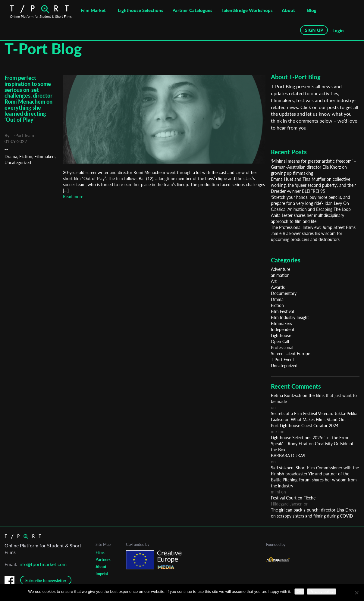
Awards (278, 287)
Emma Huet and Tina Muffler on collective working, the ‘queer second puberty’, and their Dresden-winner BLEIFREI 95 (313, 185)
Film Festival (282, 311)
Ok (299, 592)
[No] (356, 593)
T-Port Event (282, 360)
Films (100, 552)
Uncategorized (18, 163)
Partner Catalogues (192, 10)
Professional (282, 347)
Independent (283, 329)
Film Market (93, 10)
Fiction (26, 157)
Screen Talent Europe (290, 354)
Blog (312, 10)
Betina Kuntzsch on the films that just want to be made (314, 398)
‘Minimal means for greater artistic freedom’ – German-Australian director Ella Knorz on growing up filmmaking (314, 167)
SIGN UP (314, 30)
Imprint (102, 574)
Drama (11, 157)
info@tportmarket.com (42, 564)
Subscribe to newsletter (46, 581)
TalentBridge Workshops (247, 10)
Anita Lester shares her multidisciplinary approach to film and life (308, 218)
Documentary (284, 293)
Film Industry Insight (290, 317)
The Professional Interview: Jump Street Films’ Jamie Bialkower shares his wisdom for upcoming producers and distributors (314, 233)
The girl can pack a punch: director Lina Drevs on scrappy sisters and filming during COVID (314, 513)
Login (338, 30)
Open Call (280, 341)
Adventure (281, 269)
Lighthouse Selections (141, 10)
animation (280, 275)
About (288, 10)
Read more (73, 197)
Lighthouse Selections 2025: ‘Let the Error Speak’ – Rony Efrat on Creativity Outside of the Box (312, 444)
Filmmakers (45, 157)
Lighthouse (281, 335)
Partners (103, 559)
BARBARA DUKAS (288, 456)
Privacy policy (321, 592)
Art (274, 281)
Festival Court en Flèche (293, 498)
